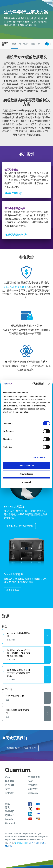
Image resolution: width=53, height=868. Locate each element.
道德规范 (10, 811)
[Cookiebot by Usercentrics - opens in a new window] (33, 384)
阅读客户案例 (11, 200)
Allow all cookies (27, 465)
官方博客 (33, 785)
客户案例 (24, 44)
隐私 (7, 808)
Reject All (26, 482)
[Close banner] (49, 384)
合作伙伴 (10, 785)
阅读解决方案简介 (14, 241)
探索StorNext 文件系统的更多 (20, 526)
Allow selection (26, 474)
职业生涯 (33, 789)
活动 (31, 781)
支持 (7, 789)
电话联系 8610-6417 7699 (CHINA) (20, 748)
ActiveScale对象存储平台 (16, 287)
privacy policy (21, 843)
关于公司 (10, 793)
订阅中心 (10, 815)
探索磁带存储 (13, 590)
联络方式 (33, 793)
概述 (14, 44)
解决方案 (10, 781)
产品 (7, 777)
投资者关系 (34, 777)
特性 (33, 44)
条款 (7, 804)
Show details (39, 457)
